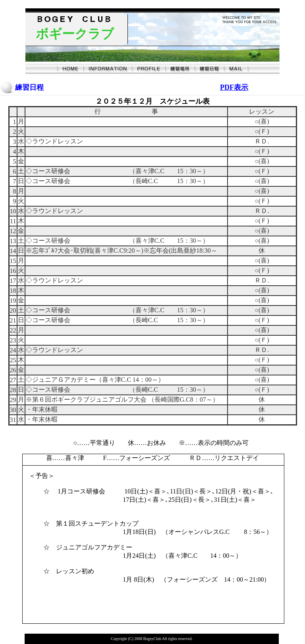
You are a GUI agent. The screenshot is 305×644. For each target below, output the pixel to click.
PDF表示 (234, 87)
